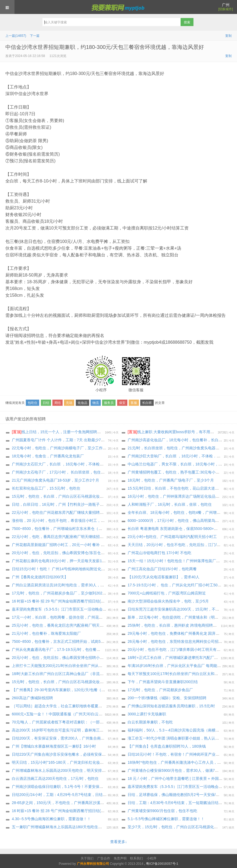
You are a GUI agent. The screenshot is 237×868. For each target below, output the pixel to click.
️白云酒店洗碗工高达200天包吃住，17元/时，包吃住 (55, 779)
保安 (122, 403)
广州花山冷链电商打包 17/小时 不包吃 (159, 553)
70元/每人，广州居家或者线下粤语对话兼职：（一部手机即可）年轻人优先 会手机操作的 (86, 722)
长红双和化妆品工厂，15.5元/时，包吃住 (46, 488)
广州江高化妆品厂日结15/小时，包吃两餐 (162, 569)
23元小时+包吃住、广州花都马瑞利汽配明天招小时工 (172, 537)
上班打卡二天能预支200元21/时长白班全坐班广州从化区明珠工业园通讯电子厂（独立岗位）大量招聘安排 (100, 666)
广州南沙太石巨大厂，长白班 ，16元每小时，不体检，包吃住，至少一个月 (75, 464)
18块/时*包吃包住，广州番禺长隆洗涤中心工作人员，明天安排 (180, 762)
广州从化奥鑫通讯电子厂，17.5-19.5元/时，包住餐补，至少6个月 (67, 650)
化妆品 (82, 403)
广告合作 (104, 858)
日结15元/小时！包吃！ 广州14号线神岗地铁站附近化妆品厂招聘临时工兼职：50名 (81, 569)
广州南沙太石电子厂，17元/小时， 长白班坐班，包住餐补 (60, 472)
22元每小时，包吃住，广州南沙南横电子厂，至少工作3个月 (62, 448)
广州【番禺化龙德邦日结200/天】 (40, 577)
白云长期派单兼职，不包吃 (150, 722)
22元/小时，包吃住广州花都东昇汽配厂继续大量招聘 (56, 512)
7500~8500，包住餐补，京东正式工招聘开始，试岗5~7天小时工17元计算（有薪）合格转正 (89, 641)
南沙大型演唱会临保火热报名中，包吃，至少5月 (168, 601)
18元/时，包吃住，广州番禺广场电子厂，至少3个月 (171, 480)
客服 (134, 403)
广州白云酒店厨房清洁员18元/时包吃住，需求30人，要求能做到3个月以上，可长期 (82, 585)
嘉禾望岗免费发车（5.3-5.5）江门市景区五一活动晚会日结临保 (181, 787)
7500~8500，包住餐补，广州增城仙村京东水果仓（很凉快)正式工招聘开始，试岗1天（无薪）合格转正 (98, 529)
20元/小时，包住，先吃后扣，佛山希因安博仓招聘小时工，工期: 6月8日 (72, 658)
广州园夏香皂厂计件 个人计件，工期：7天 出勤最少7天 (58, 440)
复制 (228, 36)
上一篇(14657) (16, 36)
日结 (46, 403)
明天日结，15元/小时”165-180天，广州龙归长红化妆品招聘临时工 (67, 762)
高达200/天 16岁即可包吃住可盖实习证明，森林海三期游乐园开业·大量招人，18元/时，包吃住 (91, 730)
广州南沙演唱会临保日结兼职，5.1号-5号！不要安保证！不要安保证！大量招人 (78, 787)
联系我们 (137, 858)
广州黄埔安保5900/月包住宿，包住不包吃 (162, 811)
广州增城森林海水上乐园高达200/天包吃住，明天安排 (57, 770)
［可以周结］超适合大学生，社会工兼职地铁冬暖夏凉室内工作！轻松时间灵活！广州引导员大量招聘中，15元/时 (107, 706)
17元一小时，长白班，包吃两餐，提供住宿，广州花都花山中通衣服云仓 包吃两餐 (80, 617)
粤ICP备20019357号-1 (162, 864)
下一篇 (35, 36)
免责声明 (120, 858)
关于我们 (87, 858)
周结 (58, 403)
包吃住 (33, 403)
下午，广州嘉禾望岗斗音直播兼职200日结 (163, 682)
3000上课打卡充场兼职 (147, 714)
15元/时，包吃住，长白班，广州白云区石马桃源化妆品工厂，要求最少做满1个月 (79, 496)
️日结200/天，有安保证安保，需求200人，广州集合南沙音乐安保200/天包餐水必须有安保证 (88, 738)
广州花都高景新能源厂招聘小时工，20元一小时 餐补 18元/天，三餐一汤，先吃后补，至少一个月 (93, 545)
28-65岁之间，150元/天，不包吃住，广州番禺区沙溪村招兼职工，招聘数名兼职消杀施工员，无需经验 (97, 803)
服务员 (109, 403)
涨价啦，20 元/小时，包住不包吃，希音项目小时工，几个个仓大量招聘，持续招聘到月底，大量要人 (96, 521)
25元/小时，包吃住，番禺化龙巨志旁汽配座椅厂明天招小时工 (63, 625)
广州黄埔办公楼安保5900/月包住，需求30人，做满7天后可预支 (181, 770)
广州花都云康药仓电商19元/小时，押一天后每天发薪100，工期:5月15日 (72, 561)
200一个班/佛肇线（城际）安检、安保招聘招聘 (167, 698)
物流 (96, 403)
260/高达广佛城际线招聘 (32, 698)
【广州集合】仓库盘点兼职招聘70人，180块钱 (167, 746)
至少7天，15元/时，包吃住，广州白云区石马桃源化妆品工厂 (178, 827)
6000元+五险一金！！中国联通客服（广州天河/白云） (57, 714)
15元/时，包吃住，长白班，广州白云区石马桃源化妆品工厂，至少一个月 (73, 682)
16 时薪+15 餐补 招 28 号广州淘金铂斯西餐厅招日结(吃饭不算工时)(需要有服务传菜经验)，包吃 (92, 811)
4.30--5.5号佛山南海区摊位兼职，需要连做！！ (51, 819)
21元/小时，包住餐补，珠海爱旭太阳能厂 (46, 633)
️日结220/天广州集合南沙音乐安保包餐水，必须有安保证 (59, 754)
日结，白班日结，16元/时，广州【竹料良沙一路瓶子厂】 (60, 504)
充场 (69, 403)
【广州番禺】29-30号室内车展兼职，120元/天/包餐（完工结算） (66, 690)
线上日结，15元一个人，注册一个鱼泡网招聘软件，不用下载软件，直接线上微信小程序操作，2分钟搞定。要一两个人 (116, 432)
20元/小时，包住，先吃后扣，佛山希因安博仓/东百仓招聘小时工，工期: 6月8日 (78, 553)
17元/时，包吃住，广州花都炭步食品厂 (160, 690)
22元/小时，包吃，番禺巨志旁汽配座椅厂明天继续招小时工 (61, 537)
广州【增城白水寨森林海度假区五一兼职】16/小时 (54, 746)
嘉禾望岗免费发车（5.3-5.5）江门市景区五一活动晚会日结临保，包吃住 (72, 609)
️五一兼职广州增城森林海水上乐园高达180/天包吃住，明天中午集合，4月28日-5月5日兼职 (87, 827)
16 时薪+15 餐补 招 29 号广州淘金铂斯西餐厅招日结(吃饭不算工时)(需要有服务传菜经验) (86, 601)
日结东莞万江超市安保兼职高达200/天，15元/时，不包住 (175, 609)
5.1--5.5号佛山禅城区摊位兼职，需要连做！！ (166, 819)
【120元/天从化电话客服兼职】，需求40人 (164, 577)
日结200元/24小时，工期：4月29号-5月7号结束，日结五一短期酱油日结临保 (76, 795)
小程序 (152, 858)
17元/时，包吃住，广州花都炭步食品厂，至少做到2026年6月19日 (67, 593)
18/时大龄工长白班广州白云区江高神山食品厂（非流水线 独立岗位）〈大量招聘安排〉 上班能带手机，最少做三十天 (109, 674)
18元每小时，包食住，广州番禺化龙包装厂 (48, 456)
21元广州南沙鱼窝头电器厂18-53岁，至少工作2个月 (55, 480)
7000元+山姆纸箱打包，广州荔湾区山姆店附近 (167, 593)
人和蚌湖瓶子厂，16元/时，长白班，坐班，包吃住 (170, 504)
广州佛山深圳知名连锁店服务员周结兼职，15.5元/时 (171, 706)
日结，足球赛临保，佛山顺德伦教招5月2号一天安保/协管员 (177, 795)
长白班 (147, 403)
